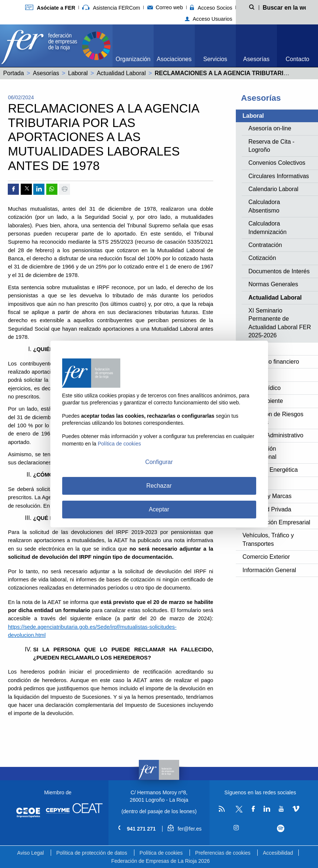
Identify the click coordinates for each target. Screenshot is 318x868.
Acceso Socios (211, 8)
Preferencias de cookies (223, 853)
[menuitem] (133, 46)
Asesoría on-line (270, 128)
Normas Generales (273, 284)
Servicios (215, 59)
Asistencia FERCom (111, 8)
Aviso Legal (30, 853)
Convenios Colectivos (277, 163)
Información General (269, 570)
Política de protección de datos (92, 853)
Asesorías (256, 59)
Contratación (265, 245)
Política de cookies (161, 853)
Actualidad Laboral (121, 73)
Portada (14, 73)
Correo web (165, 7)
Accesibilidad (278, 853)
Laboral (78, 73)
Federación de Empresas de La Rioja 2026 (160, 861)
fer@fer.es (185, 829)
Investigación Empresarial (276, 522)
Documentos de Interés (279, 271)
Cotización (262, 258)
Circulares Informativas (279, 176)
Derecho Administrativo (273, 435)
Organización (133, 59)
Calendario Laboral (273, 189)
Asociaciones (174, 59)
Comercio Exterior (266, 557)
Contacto (297, 59)
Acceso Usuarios (209, 19)
